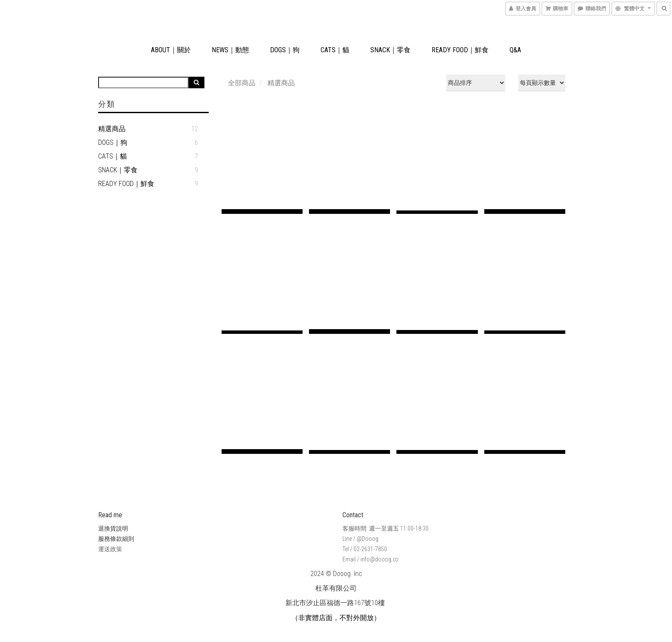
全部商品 (242, 83)
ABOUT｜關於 (171, 50)
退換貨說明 (113, 528)
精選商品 (112, 129)
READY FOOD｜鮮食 (460, 50)
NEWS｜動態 (230, 50)
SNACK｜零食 (390, 50)
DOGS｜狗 (285, 50)
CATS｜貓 (335, 50)
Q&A (515, 50)
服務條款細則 (116, 539)
